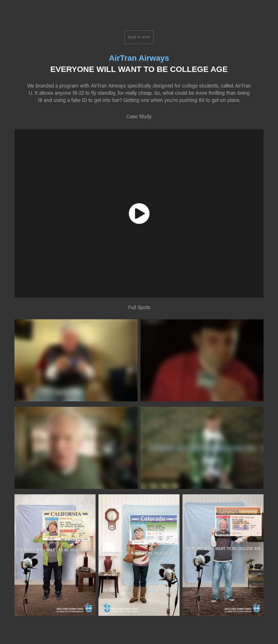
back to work (139, 37)
